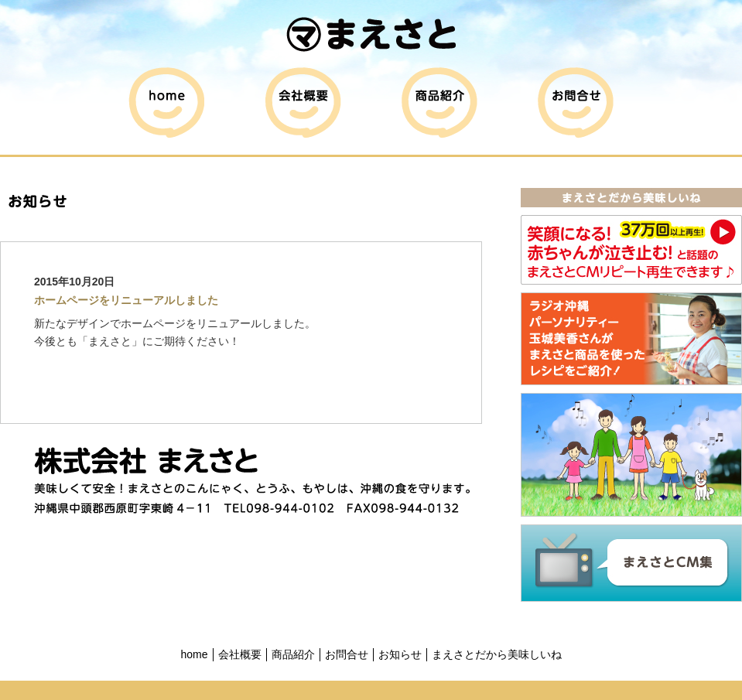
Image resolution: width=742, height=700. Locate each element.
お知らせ (400, 654)
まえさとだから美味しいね (497, 654)
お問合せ (347, 654)
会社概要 (240, 654)
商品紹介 (293, 654)
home (194, 654)
